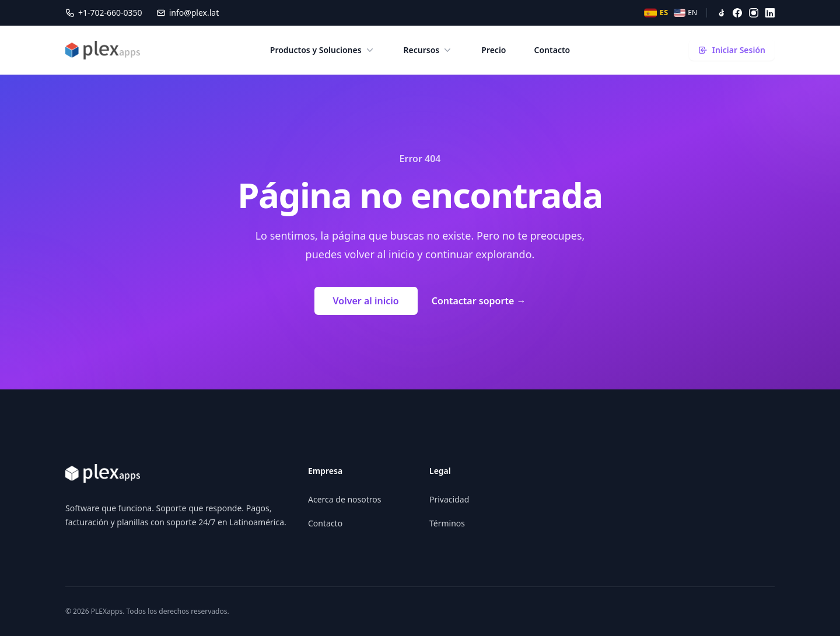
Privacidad (449, 499)
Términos (447, 523)
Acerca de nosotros (344, 499)
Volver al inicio (366, 301)
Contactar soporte (479, 301)
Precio (494, 50)
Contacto (552, 50)
